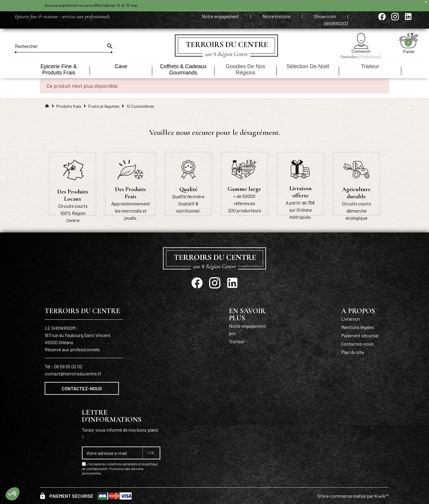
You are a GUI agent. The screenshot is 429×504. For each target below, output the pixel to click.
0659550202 (336, 23)
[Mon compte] (361, 41)
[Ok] (109, 46)
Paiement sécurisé (360, 335)
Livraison (350, 319)
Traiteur (237, 341)
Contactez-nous (82, 388)
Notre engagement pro (247, 329)
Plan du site (353, 352)
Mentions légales (358, 327)
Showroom (325, 16)
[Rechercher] (64, 46)
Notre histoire (277, 16)
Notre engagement (221, 16)
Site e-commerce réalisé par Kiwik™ (353, 496)
